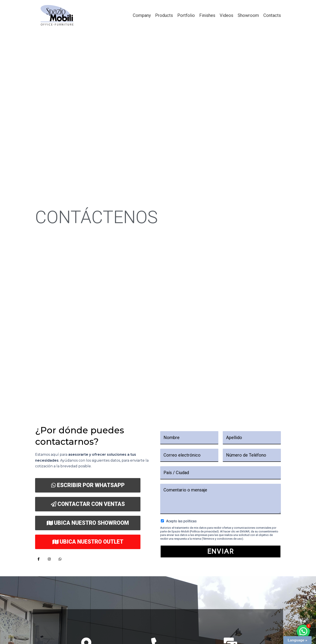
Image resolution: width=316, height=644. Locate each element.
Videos (226, 15)
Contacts (272, 15)
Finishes (207, 15)
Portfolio (186, 15)
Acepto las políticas (181, 521)
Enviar (221, 551)
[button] (303, 631)
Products (164, 15)
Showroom (248, 15)
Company (142, 15)
